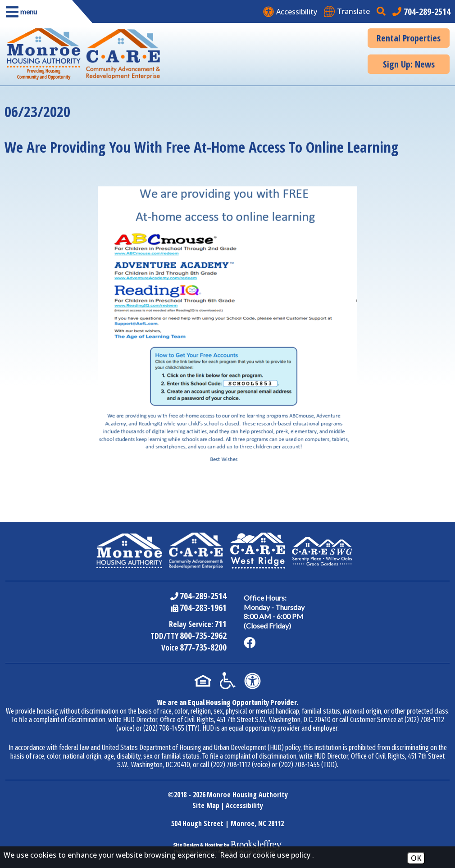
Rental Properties (409, 38)
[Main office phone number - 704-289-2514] (421, 11)
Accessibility (244, 805)
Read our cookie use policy (265, 855)
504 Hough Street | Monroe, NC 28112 (227, 823)
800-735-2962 (203, 635)
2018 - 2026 (190, 795)
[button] (36, 11)
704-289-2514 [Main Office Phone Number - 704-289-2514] (203, 596)
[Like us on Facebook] (250, 643)
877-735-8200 (203, 647)
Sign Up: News (409, 64)
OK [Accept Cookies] (416, 858)
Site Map (206, 805)
